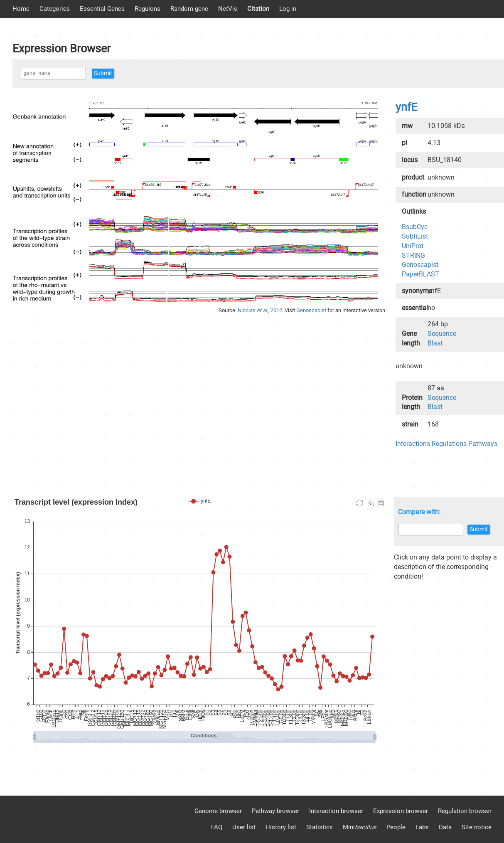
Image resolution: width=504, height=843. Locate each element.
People (396, 827)
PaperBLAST (420, 274)
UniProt (413, 246)
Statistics (320, 827)
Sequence (442, 334)
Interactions (413, 444)
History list (281, 827)
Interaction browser (336, 811)
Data (445, 827)
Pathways (483, 444)
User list (244, 827)
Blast (435, 343)
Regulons (148, 9)
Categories (55, 9)
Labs (422, 827)
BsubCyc (415, 227)
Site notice (477, 827)
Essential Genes (102, 9)
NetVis (228, 9)
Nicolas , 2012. (261, 310)
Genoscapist (312, 310)
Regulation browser (465, 811)
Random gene (189, 9)
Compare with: (419, 512)
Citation (258, 9)
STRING (413, 255)
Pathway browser (275, 811)
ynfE (406, 107)
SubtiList (415, 236)
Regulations (449, 444)
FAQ (217, 827)
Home (21, 9)
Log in (288, 9)
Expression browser (401, 811)
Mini (360, 827)
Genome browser (218, 811)
